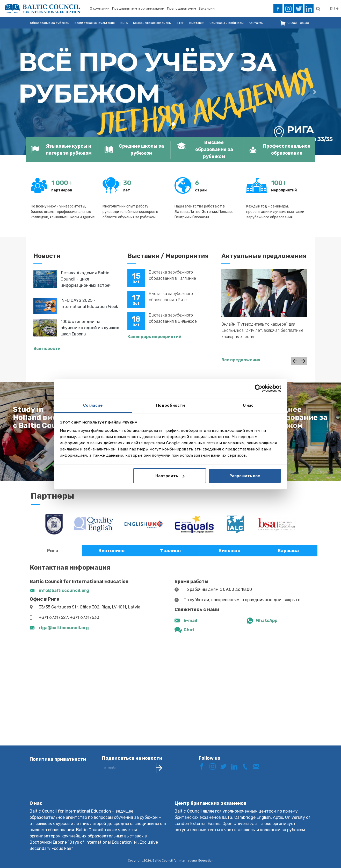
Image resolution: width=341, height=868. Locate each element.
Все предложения (241, 360)
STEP (180, 23)
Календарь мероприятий (154, 337)
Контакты (256, 23)
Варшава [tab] (288, 551)
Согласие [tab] (93, 405)
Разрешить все (245, 476)
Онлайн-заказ (298, 23)
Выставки (197, 23)
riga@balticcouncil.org (64, 628)
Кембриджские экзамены (152, 23)
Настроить (170, 476)
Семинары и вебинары (227, 23)
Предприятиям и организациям (138, 8)
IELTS (124, 23)
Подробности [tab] (170, 405)
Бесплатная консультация (95, 23)
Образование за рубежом (50, 23)
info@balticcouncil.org (64, 590)
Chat (189, 630)
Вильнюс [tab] (229, 551)
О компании (100, 8)
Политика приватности (58, 759)
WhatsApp (267, 620)
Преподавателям (182, 8)
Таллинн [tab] (170, 551)
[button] (26, 92)
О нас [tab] (248, 405)
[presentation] (141, 791)
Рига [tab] (53, 551)
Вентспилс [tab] (111, 551)
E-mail (190, 620)
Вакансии (207, 8)
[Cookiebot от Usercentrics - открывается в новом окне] (259, 388)
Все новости (47, 349)
